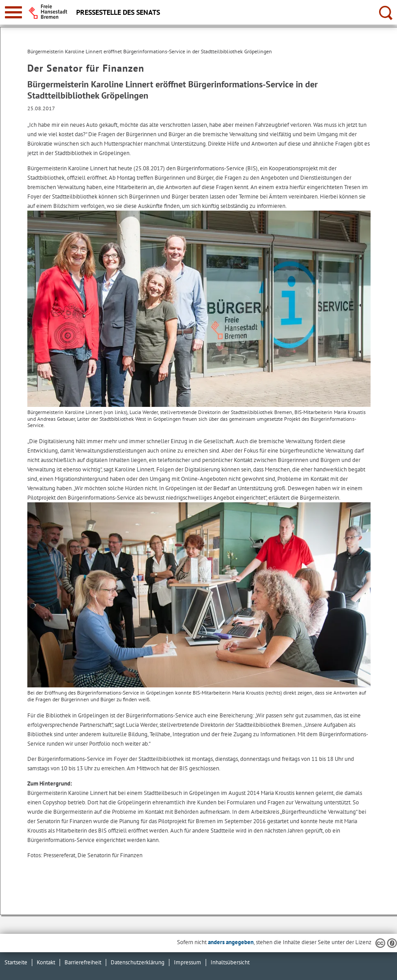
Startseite (16, 962)
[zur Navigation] (13, 12)
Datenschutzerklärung (138, 962)
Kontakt (46, 962)
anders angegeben (231, 942)
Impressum (188, 962)
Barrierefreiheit (83, 962)
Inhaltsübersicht (230, 962)
